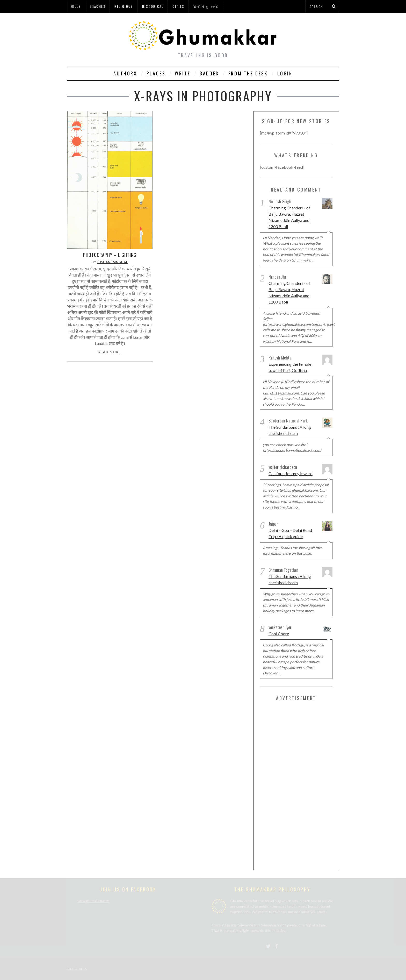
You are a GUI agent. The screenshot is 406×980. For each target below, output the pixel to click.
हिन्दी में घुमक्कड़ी (206, 6)
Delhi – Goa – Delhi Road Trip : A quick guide (290, 533)
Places (156, 73)
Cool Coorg (279, 634)
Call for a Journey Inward (291, 473)
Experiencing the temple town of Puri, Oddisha (290, 367)
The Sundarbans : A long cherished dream (290, 430)
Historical (153, 6)
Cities (178, 6)
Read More (110, 352)
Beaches (98, 6)
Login (285, 73)
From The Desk (248, 73)
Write (183, 73)
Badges (209, 73)
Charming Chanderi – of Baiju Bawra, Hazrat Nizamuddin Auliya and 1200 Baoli (289, 217)
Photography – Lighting (110, 255)
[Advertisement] (299, 785)
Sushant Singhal (112, 262)
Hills (76, 6)
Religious (124, 6)
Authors (125, 73)
